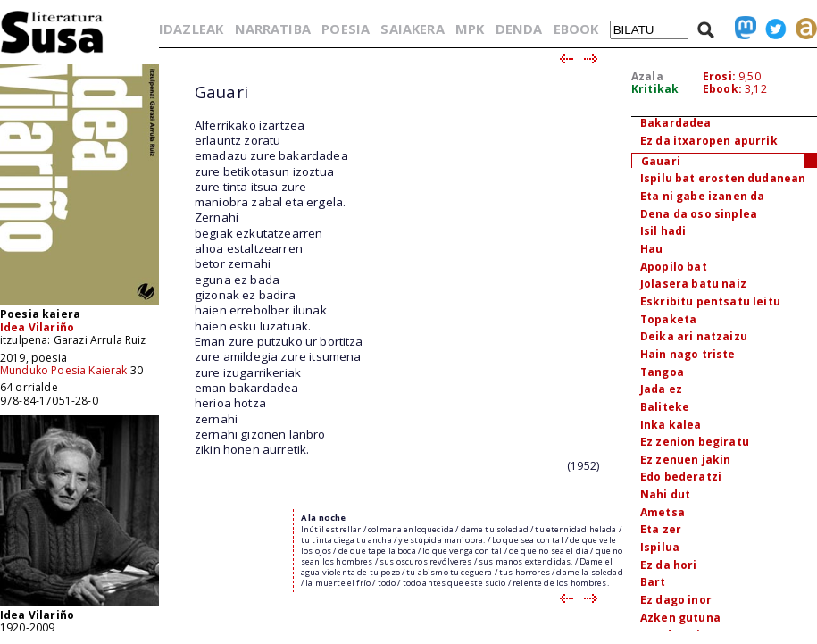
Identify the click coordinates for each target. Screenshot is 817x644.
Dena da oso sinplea (699, 214)
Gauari (661, 161)
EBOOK (576, 29)
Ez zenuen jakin (685, 460)
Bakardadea (676, 123)
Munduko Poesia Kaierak (64, 370)
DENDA (519, 29)
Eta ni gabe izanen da (702, 196)
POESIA (346, 29)
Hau (651, 249)
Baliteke (665, 407)
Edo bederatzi (681, 477)
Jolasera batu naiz (693, 284)
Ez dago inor (676, 600)
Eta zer (661, 529)
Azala (647, 76)
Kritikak (655, 89)
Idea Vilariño (37, 327)
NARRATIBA (273, 29)
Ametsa (663, 512)
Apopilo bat (674, 267)
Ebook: (722, 89)
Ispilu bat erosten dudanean (723, 178)
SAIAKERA (412, 29)
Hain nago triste (688, 354)
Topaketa (668, 319)
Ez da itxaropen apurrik (709, 141)
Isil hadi (663, 231)
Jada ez (661, 389)
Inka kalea (671, 425)
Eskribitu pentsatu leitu (710, 301)
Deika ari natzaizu (694, 336)
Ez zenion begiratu (695, 442)
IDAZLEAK (191, 29)
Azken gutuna (680, 618)
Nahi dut (665, 494)
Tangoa (662, 372)
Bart (653, 582)
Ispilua (660, 547)
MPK (470, 29)
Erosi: (719, 76)
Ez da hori (669, 565)
